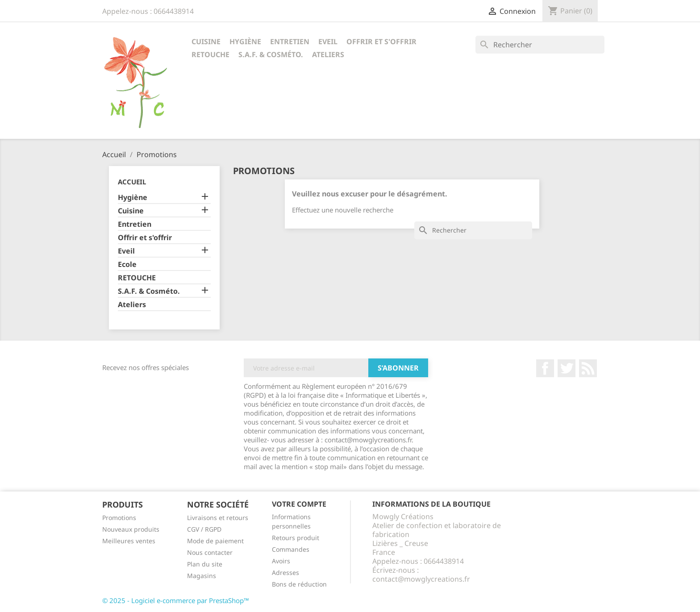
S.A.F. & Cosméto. (271, 54)
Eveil (328, 42)
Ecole (127, 264)
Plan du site (205, 564)
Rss (588, 368)
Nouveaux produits (131, 529)
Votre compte (299, 504)
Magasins (202, 576)
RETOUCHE (210, 54)
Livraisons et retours (218, 518)
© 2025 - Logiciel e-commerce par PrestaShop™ (176, 600)
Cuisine (206, 42)
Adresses (285, 572)
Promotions (119, 518)
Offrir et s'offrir (381, 42)
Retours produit (296, 538)
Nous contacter (210, 552)
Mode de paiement (215, 541)
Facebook (545, 368)
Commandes (291, 549)
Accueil (132, 182)
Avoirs (281, 561)
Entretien (290, 42)
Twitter (567, 368)
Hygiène (245, 42)
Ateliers (328, 54)
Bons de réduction (299, 584)
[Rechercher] (540, 45)
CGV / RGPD (204, 529)
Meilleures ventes (129, 541)
